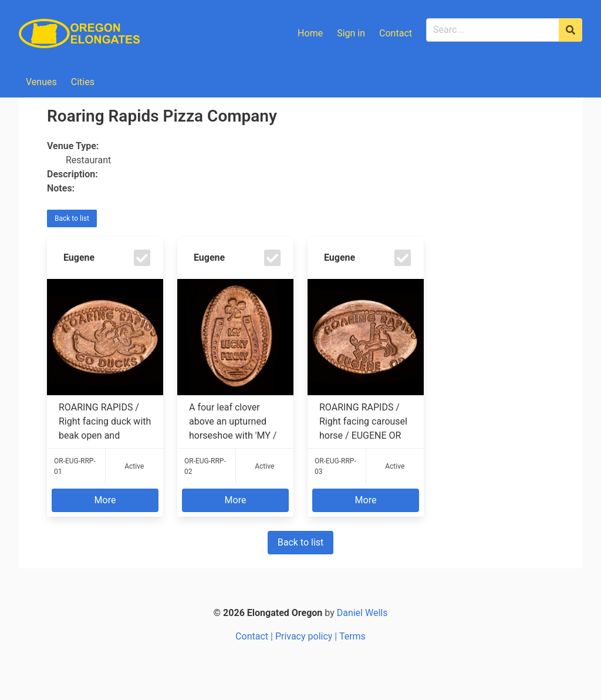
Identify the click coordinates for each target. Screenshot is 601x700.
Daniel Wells (362, 613)
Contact (396, 33)
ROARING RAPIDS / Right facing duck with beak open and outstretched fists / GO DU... (105, 422)
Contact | (255, 636)
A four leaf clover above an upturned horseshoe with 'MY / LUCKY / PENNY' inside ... (235, 422)
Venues (41, 82)
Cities (83, 82)
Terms (352, 636)
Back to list (72, 218)
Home (310, 33)
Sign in (351, 33)
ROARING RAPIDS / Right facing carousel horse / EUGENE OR (366, 422)
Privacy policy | (307, 636)
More (105, 500)
